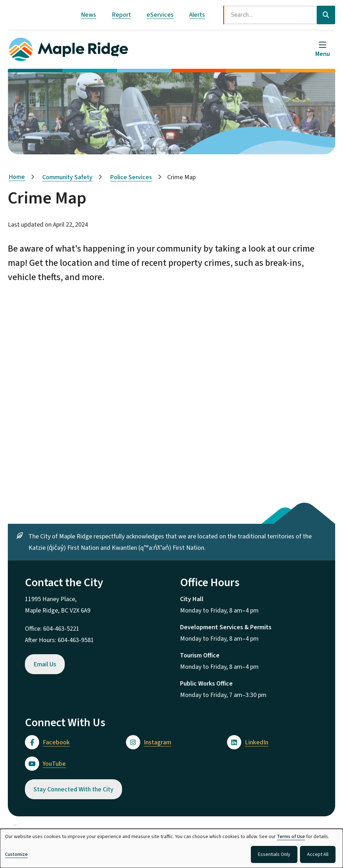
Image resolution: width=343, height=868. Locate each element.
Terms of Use (291, 837)
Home (17, 177)
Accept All (318, 854)
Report (121, 15)
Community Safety (67, 177)
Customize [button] (16, 854)
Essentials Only (274, 854)
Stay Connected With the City (73, 789)
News (88, 15)
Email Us (45, 664)
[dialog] (171, 848)
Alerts (197, 15)
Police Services (131, 177)
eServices (160, 15)
